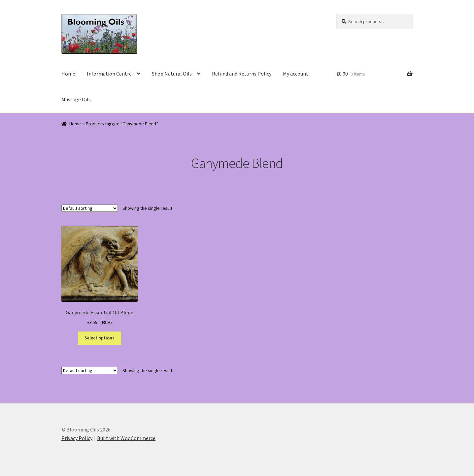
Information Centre (109, 74)
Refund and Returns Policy (242, 74)
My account (296, 74)
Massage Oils (76, 99)
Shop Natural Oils (172, 74)
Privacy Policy (77, 438)
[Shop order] (90, 208)
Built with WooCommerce (126, 438)
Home (68, 74)
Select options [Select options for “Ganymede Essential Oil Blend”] (100, 338)
